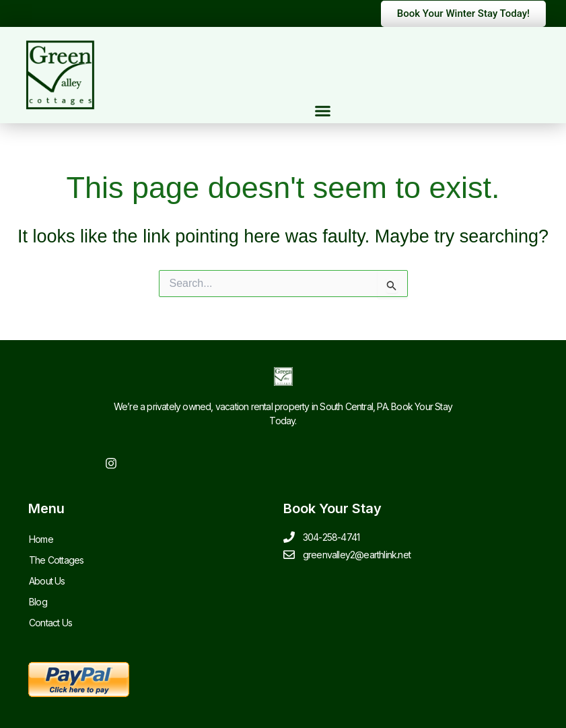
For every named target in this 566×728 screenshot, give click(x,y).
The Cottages (56, 560)
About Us (47, 581)
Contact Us (50, 623)
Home (41, 539)
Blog (38, 602)
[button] (323, 111)
